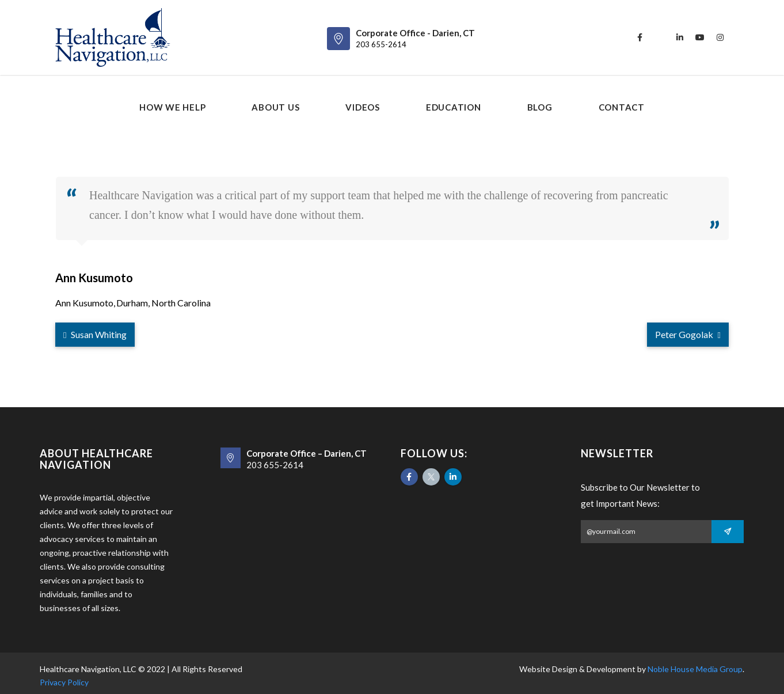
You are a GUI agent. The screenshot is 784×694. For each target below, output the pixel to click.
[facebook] (640, 37)
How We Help (172, 107)
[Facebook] (409, 477)
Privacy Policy (64, 682)
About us (275, 107)
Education (454, 107)
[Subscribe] (728, 532)
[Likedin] (453, 477)
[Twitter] (431, 477)
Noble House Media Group (695, 669)
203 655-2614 (381, 44)
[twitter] (660, 37)
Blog (540, 107)
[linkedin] (680, 37)
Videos (363, 107)
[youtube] (700, 37)
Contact (622, 107)
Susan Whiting (95, 334)
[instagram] (720, 37)
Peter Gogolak (688, 334)
